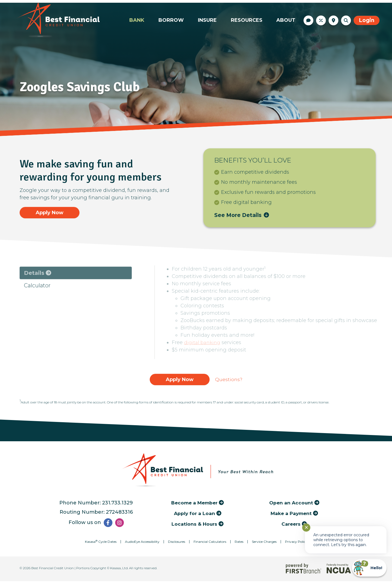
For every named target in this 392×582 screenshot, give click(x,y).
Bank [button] (137, 20)
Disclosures (177, 542)
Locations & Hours (333, 20)
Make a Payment (291, 514)
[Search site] (346, 20)
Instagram (120, 523)
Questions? (229, 380)
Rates (321, 20)
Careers (291, 524)
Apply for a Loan (194, 514)
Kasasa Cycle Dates (101, 542)
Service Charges (264, 542)
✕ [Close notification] (306, 528)
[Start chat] (369, 568)
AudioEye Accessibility (142, 542)
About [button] (286, 20)
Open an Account (291, 503)
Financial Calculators (210, 542)
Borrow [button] (171, 20)
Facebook (108, 523)
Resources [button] (247, 20)
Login (367, 20)
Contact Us (308, 20)
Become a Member (195, 503)
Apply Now (50, 212)
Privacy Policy (296, 542)
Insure (207, 20)
